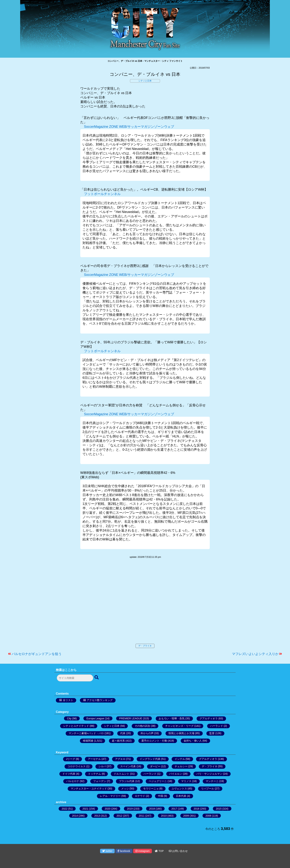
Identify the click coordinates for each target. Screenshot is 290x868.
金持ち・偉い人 (193, 741)
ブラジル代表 (127, 781)
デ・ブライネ (145, 646)
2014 (75, 816)
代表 (123, 733)
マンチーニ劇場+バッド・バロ (86, 733)
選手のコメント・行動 (154, 741)
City (69, 718)
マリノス (186, 781)
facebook (124, 851)
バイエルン (176, 774)
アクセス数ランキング (100, 700)
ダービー (155, 766)
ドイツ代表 (69, 774)
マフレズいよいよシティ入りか (255, 654)
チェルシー (181, 766)
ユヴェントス (179, 789)
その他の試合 (142, 726)
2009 (186, 816)
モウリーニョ (151, 789)
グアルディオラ (209, 718)
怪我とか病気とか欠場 (181, 733)
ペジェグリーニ (158, 781)
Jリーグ (71, 759)
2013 (97, 816)
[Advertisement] (145, 605)
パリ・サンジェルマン (209, 774)
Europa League (95, 718)
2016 (197, 809)
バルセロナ (73, 781)
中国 (161, 796)
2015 (219, 809)
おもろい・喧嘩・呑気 (172, 718)
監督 (212, 733)
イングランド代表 (150, 759)
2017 (174, 809)
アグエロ (120, 759)
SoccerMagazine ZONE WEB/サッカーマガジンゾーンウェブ (129, 127)
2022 (64, 809)
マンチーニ (212, 781)
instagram (143, 851)
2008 (208, 816)
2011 (142, 816)
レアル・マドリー (110, 796)
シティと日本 (145, 81)
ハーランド (217, 726)
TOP (159, 851)
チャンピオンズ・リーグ (179, 726)
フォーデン (100, 781)
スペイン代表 (128, 766)
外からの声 (147, 733)
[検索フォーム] (75, 678)
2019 (130, 809)
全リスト (68, 700)
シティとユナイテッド (76, 726)
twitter (107, 851)
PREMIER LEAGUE (131, 718)
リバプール (208, 789)
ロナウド (140, 796)
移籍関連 (88, 741)
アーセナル (94, 759)
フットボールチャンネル (102, 194)
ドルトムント (122, 774)
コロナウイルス (77, 766)
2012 (119, 816)
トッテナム (95, 774)
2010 (164, 816)
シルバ (102, 766)
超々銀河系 (118, 741)
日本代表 (181, 796)
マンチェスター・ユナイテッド (89, 789)
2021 (85, 809)
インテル (180, 759)
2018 (152, 809)
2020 (108, 809)
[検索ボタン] (97, 678)
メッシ (125, 789)
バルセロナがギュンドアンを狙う (37, 654)
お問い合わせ (178, 851)
